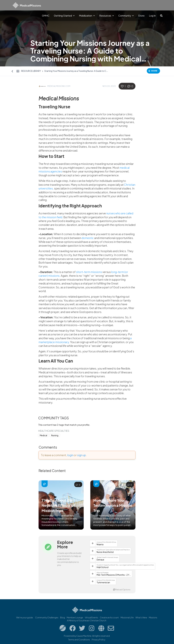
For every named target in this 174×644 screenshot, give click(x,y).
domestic (88, 238)
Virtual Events (91, 617)
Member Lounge (75, 617)
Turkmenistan (103, 582)
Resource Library (31, 71)
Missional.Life (127, 617)
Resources (107, 16)
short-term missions (89, 272)
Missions (153, 617)
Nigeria (100, 544)
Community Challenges (47, 617)
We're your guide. (25, 617)
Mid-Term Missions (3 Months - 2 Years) (114, 575)
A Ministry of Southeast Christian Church (87, 620)
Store (141, 16)
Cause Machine (84, 636)
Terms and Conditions (79, 640)
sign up (81, 455)
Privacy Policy (98, 640)
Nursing (55, 435)
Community (126, 16)
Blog (63, 617)
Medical (43, 435)
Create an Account (109, 617)
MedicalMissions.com (59, 86)
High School (103, 567)
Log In (152, 16)
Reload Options (122, 590)
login (70, 455)
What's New (141, 617)
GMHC (46, 16)
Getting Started (64, 16)
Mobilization (87, 16)
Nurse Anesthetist (105, 552)
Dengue (100, 560)
